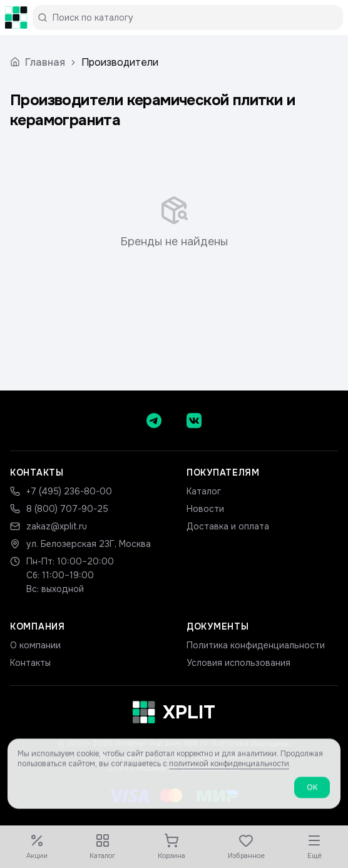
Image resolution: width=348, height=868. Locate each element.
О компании (35, 645)
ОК (312, 795)
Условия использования (238, 663)
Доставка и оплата (228, 526)
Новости (205, 509)
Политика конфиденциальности (256, 645)
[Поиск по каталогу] (193, 18)
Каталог (204, 491)
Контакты (30, 663)
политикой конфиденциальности (229, 771)
